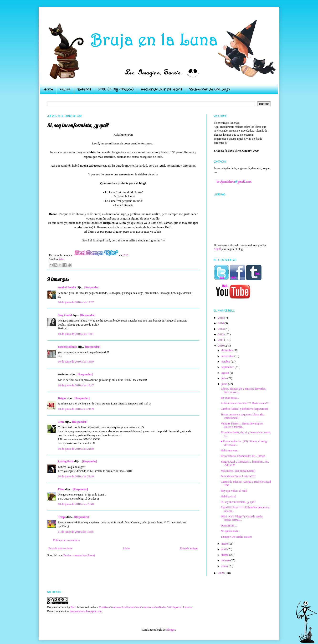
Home (48, 89)
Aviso (61, 259)
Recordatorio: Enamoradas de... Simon (243, 456)
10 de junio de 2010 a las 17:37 (76, 302)
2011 (221, 340)
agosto (226, 373)
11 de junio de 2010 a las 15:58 (76, 532)
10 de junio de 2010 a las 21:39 (76, 409)
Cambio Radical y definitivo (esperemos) (244, 409)
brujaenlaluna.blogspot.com (86, 611)
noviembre (228, 356)
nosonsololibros (67, 347)
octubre (226, 362)
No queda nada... (230, 531)
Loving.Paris (66, 461)
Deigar (62, 398)
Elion (61, 489)
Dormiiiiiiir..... (229, 526)
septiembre (228, 367)
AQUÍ (217, 249)
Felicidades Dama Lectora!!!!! (238, 476)
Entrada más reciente (60, 548)
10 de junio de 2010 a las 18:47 (76, 385)
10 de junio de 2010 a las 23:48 (76, 504)
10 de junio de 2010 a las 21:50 (76, 449)
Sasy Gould (65, 315)
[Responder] (92, 287)
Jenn (61, 422)
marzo (225, 555)
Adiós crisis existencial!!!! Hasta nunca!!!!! (246, 403)
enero (225, 566)
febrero (226, 560)
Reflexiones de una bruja (210, 89)
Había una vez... (230, 450)
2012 (221, 334)
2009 (221, 573)
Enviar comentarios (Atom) (79, 555)
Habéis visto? (228, 496)
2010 (221, 346)
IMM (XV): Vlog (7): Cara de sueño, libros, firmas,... (242, 518)
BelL (73, 607)
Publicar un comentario (67, 540)
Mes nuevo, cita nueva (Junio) (238, 471)
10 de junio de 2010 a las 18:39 (76, 362)
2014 (221, 323)
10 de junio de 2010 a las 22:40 (76, 476)
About (65, 89)
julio (224, 378)
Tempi (62, 517)
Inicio (126, 548)
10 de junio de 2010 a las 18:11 (76, 334)
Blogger (171, 630)
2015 (221, 318)
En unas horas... (230, 398)
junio (225, 384)
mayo (225, 544)
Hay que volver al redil (234, 491)
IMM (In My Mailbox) (116, 89)
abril (224, 549)
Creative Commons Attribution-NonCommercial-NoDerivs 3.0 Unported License (145, 607)
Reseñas (84, 89)
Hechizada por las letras (161, 89)
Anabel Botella (67, 287)
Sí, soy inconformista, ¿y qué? (238, 502)
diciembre (228, 350)
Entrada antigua (189, 548)
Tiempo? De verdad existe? (236, 537)
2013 (221, 329)
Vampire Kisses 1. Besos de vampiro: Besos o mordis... (242, 425)
